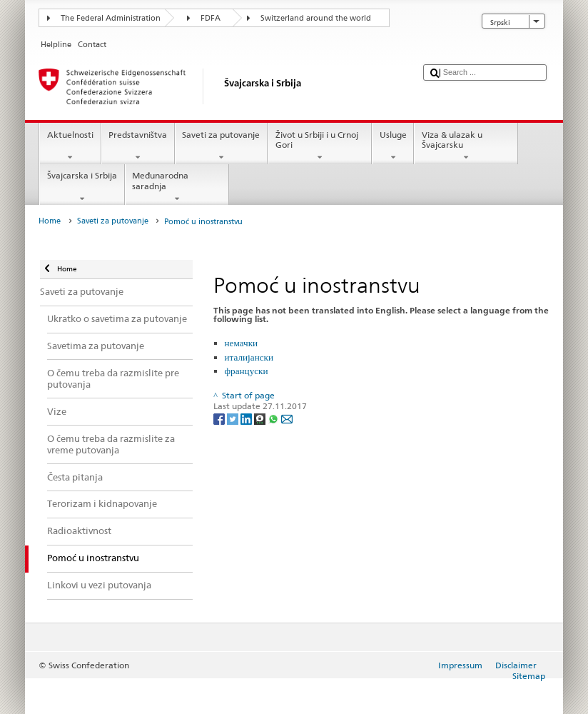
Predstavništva (138, 146)
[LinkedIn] (247, 418)
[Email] (287, 418)
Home (50, 221)
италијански (249, 357)
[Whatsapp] (274, 418)
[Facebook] (220, 418)
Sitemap (529, 676)
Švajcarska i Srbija (82, 187)
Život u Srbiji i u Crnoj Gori (320, 146)
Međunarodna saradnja (177, 187)
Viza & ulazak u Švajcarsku (466, 146)
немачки (242, 343)
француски (247, 371)
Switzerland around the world (316, 18)
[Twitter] (234, 418)
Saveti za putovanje (221, 146)
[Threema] (261, 418)
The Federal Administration (111, 18)
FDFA (211, 18)
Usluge (393, 146)
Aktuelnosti (70, 146)
